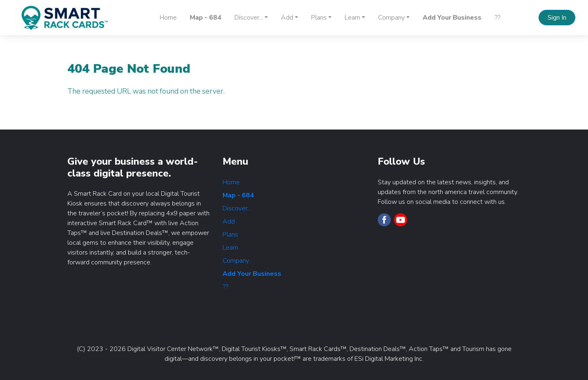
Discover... (237, 208)
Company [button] (391, 18)
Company (236, 261)
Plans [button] (319, 18)
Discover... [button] (249, 18)
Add (229, 221)
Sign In (557, 18)
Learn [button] (352, 18)
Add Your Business (452, 18)
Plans (230, 235)
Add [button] (287, 18)
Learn (230, 248)
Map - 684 (206, 18)
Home (168, 18)
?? (497, 18)
